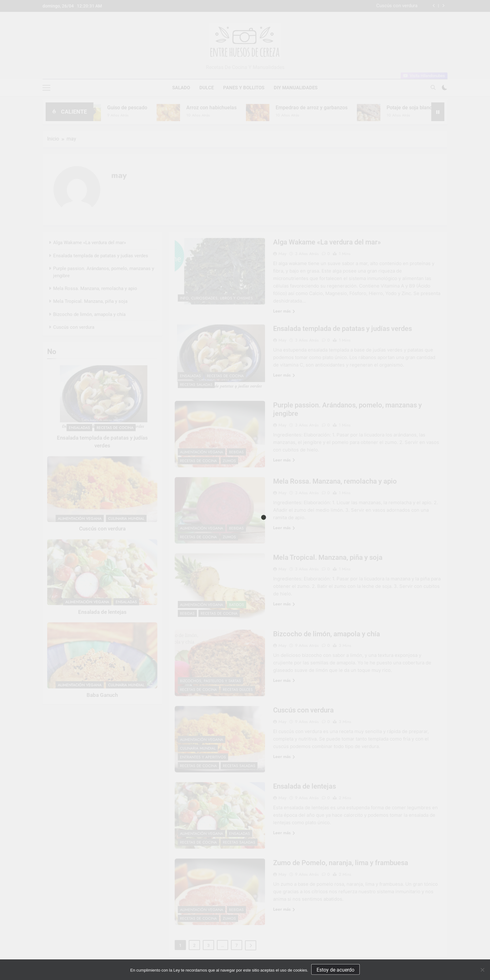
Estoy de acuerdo (335, 970)
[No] (482, 970)
